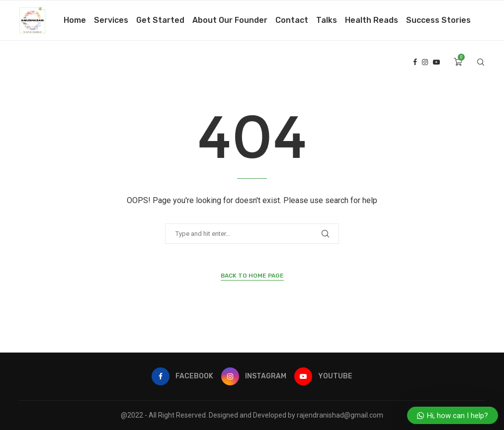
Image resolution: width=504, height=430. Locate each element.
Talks (327, 20)
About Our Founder (230, 20)
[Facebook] (415, 62)
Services (111, 20)
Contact (292, 20)
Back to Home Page (252, 276)
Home (75, 20)
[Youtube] (436, 62)
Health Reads (372, 20)
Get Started (160, 20)
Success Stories (438, 20)
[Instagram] (425, 62)
